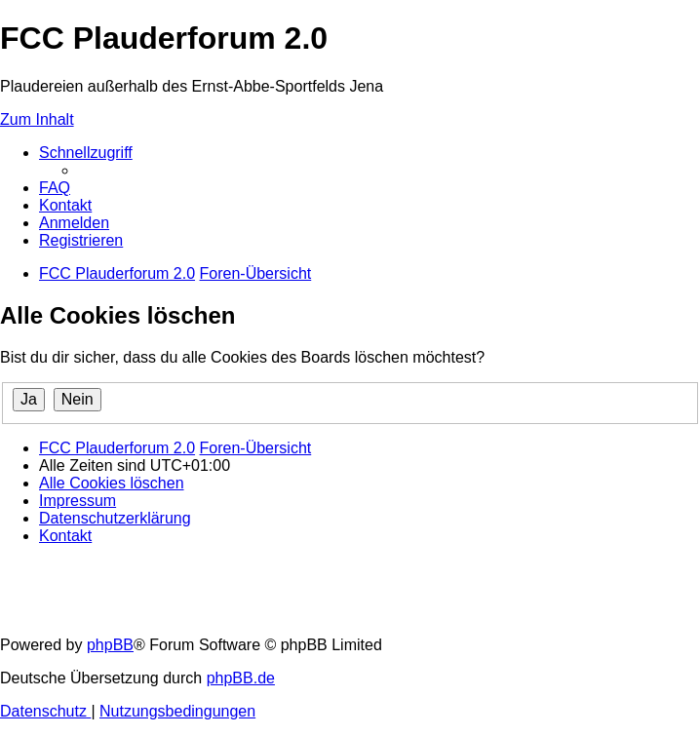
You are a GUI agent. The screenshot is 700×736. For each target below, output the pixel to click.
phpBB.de (241, 678)
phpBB (110, 645)
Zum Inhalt (37, 119)
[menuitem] (55, 188)
